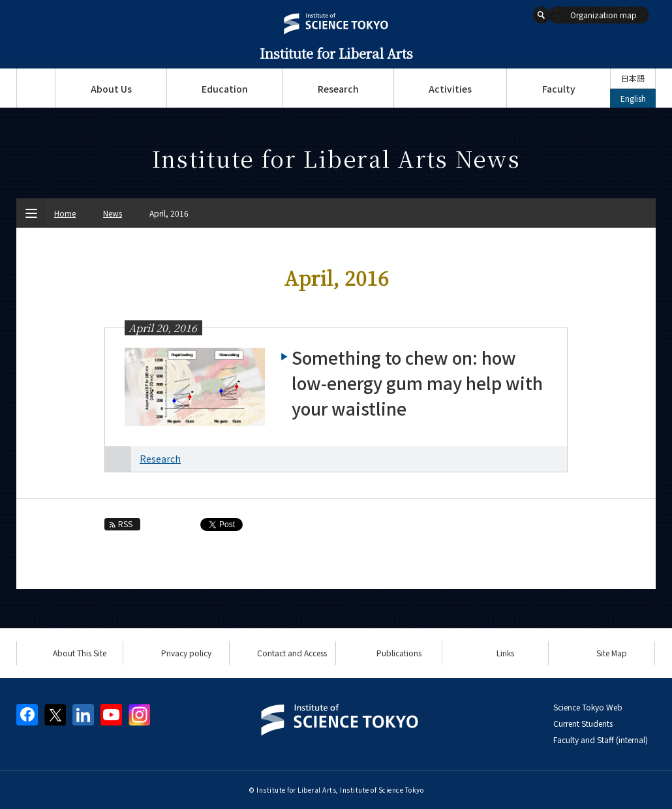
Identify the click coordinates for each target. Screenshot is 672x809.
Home (65, 213)
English (633, 98)
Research (338, 89)
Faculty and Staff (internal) (601, 740)
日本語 (633, 78)
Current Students (583, 723)
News (113, 213)
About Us (111, 89)
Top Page (36, 88)
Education (225, 89)
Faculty (559, 89)
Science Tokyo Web (588, 707)
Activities (450, 89)
